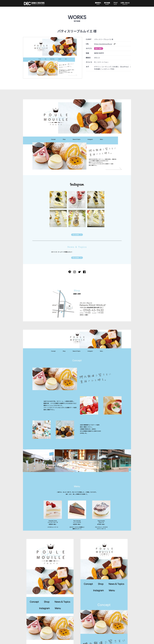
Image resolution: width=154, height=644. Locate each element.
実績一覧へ (77, 593)
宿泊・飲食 (98, 48)
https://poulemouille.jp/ (103, 44)
